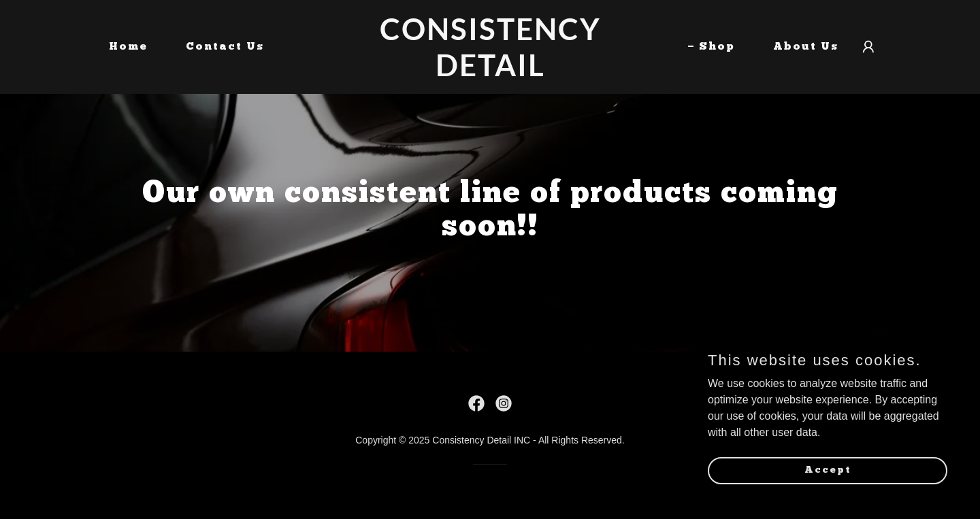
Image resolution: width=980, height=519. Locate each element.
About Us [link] (806, 47)
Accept (828, 498)
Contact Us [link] (225, 47)
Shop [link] (717, 47)
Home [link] (128, 47)
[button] (868, 47)
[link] (490, 72)
